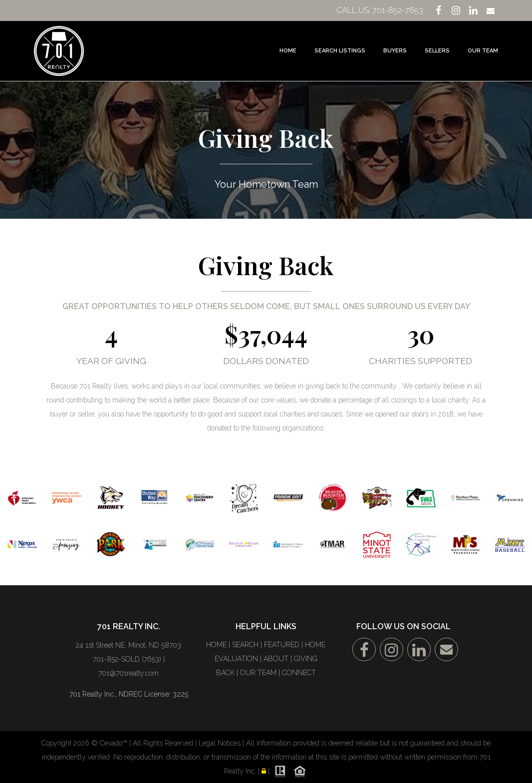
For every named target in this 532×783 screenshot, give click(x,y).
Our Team (483, 51)
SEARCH (245, 645)
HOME (216, 645)
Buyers (395, 51)
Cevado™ (115, 743)
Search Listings (340, 51)
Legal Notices (221, 743)
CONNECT (299, 673)
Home (288, 51)
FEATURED (282, 645)
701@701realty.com (129, 673)
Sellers (437, 51)
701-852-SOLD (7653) (127, 659)
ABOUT (276, 659)
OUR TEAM (258, 673)
